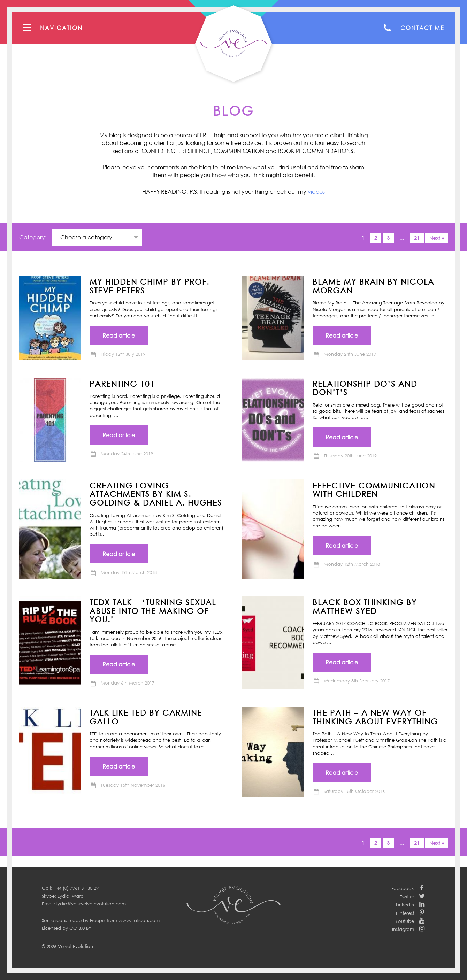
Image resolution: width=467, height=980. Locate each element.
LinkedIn (405, 905)
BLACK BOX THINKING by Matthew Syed (365, 606)
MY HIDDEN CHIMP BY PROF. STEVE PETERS (150, 286)
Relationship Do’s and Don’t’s (365, 388)
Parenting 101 (122, 384)
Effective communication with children (374, 490)
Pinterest (405, 913)
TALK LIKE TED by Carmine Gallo (146, 717)
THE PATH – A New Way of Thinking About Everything (375, 717)
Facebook (403, 888)
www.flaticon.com (139, 920)
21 (417, 238)
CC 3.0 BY (80, 928)
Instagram (403, 929)
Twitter (407, 897)
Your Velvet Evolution (233, 44)
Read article (119, 335)
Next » (437, 238)
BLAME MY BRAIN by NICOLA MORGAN (373, 286)
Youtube (405, 921)
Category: (33, 237)
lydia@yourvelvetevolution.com (91, 904)
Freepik (98, 920)
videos (316, 192)
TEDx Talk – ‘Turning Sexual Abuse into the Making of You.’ (153, 611)
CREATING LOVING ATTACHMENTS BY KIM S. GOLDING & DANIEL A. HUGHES (156, 494)
